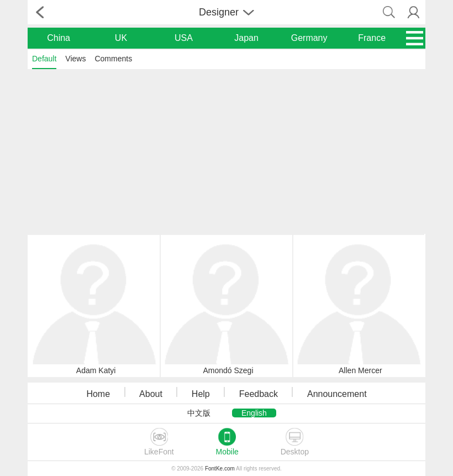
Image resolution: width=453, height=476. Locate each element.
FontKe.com (220, 469)
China (59, 38)
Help (201, 394)
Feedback (259, 394)
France (372, 38)
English (254, 413)
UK (121, 38)
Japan (246, 38)
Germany (309, 38)
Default (44, 59)
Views (75, 59)
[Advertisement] (227, 151)
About (151, 394)
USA (184, 38)
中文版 (199, 413)
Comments (113, 59)
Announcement (337, 394)
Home (98, 394)
